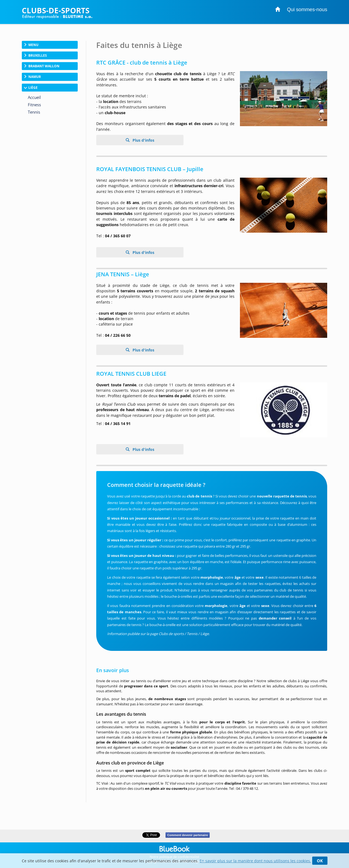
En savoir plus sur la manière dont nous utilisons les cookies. (255, 861)
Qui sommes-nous (307, 10)
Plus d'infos (143, 140)
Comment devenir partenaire (187, 835)
